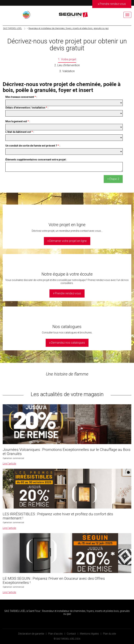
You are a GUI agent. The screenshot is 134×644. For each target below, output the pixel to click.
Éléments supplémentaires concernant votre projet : (36, 160)
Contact (71, 634)
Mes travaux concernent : (21, 97)
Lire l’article (9, 464)
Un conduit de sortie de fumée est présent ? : (33, 146)
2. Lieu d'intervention (67, 65)
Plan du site (109, 634)
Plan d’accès (55, 634)
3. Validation (67, 71)
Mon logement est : (18, 121)
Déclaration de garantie (31, 634)
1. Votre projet (67, 59)
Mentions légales (89, 634)
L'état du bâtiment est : (20, 132)
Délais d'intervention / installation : (27, 108)
